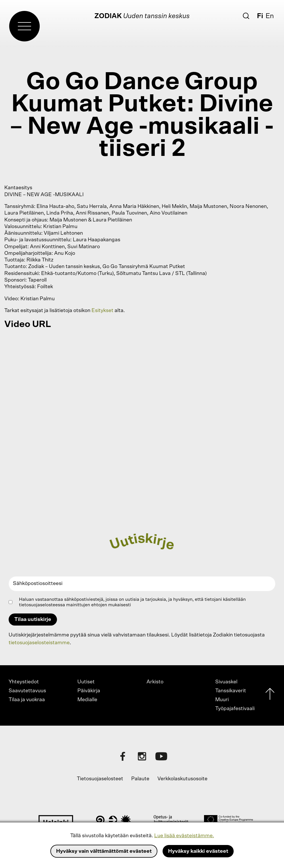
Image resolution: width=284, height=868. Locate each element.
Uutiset (86, 682)
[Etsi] (246, 16)
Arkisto (155, 682)
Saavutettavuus (27, 691)
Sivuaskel (226, 682)
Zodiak (108, 16)
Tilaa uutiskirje (33, 620)
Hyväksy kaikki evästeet (198, 851)
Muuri (222, 700)
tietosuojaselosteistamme (39, 643)
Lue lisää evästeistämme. (184, 836)
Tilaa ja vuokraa (27, 700)
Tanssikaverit (231, 691)
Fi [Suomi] (260, 16)
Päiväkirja (89, 691)
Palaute (140, 779)
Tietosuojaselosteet (100, 779)
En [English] (270, 16)
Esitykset (102, 311)
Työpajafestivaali (235, 709)
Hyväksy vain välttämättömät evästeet (104, 851)
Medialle (87, 700)
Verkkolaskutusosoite (182, 779)
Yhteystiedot (24, 682)
